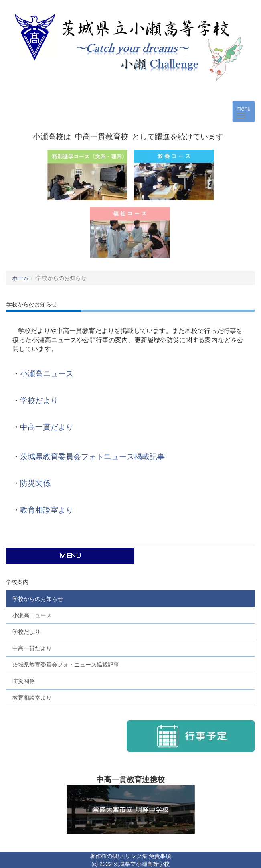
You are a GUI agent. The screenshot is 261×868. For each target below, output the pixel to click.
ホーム (20, 278)
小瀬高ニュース (47, 374)
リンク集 (136, 856)
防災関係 (35, 483)
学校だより (39, 401)
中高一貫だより (47, 427)
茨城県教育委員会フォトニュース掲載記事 (92, 457)
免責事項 (160, 856)
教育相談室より (47, 510)
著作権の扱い (107, 856)
